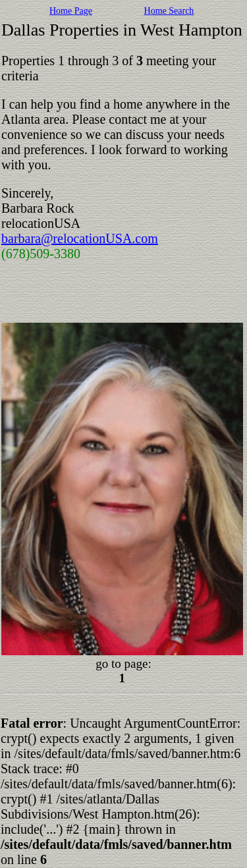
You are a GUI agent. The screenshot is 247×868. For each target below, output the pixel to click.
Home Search (169, 11)
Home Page (71, 11)
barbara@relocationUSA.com (80, 238)
